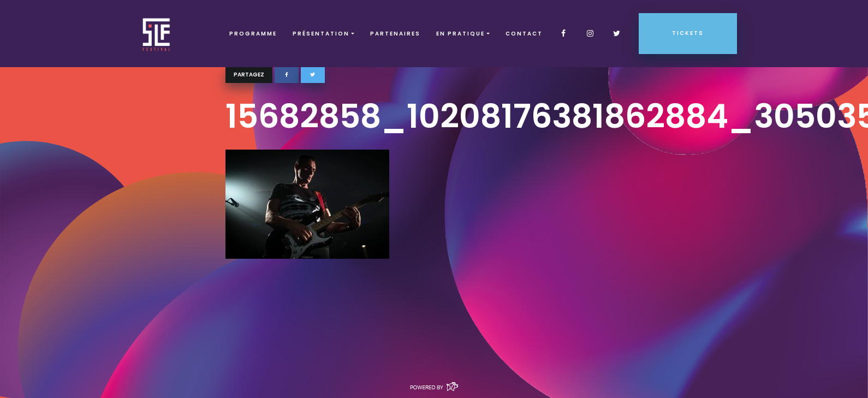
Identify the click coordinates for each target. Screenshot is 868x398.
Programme (253, 34)
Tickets (688, 33)
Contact (524, 34)
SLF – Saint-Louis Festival (157, 34)
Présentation (321, 34)
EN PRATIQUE (460, 34)
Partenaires (395, 34)
